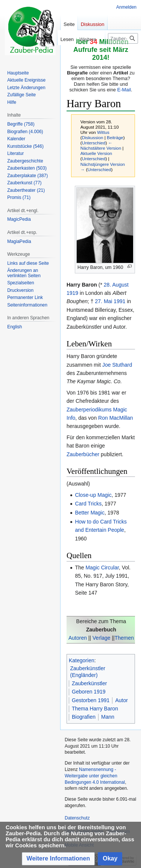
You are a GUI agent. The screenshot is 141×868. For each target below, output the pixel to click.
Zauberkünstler (89, 683)
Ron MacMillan (116, 418)
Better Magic (90, 513)
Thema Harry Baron (95, 709)
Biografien (84, 717)
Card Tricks (88, 504)
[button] (58, 859)
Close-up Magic (93, 495)
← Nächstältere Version (101, 145)
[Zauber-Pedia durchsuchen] (123, 38)
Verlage (101, 638)
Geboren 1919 (89, 692)
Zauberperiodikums (89, 410)
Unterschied (94, 143)
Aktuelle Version (96, 153)
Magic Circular (102, 568)
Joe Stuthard (117, 365)
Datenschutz (77, 818)
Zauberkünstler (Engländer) (88, 672)
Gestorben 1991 (91, 700)
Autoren (78, 638)
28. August (116, 285)
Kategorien (82, 660)
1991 (119, 301)
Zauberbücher (83, 454)
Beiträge (115, 137)
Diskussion (93, 137)
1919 (72, 293)
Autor (121, 700)
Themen (124, 638)
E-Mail (124, 90)
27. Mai (104, 301)
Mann (108, 717)
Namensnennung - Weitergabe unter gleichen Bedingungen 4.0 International (95, 776)
